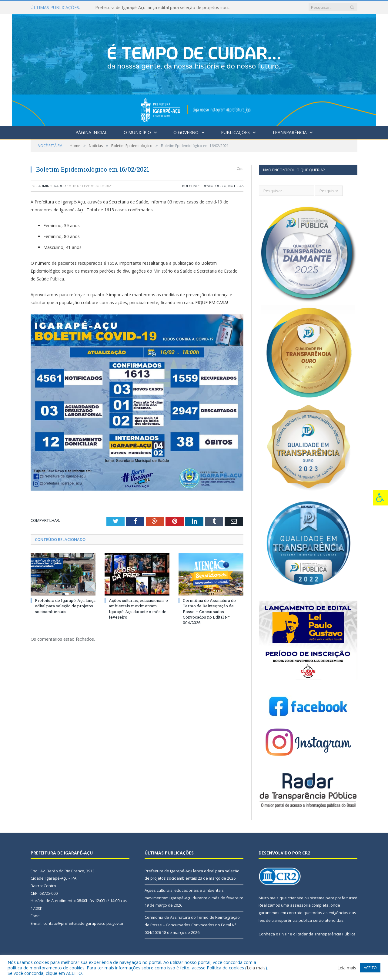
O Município (137, 132)
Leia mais (256, 968)
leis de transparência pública (285, 920)
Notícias (236, 186)
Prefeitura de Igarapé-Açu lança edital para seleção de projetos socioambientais (165, 8)
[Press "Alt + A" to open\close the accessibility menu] (381, 498)
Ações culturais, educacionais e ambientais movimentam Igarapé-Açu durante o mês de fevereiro (138, 609)
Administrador (52, 186)
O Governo (186, 132)
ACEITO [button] (370, 968)
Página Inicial (91, 132)
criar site (296, 898)
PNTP (284, 934)
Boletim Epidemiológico (204, 186)
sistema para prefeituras (333, 898)
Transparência (289, 132)
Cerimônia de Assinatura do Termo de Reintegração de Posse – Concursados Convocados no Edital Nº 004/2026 (209, 611)
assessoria (300, 905)
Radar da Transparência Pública (326, 934)
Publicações (235, 132)
